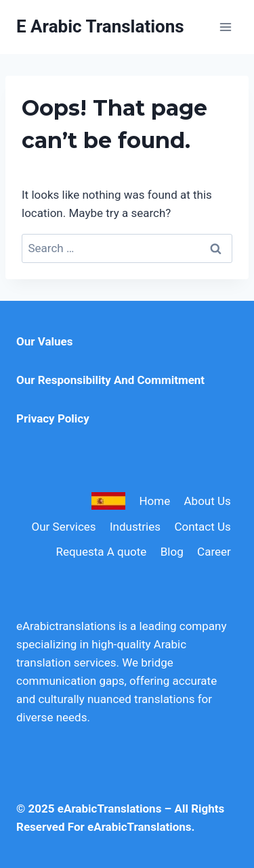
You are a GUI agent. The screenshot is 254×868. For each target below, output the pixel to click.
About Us (208, 501)
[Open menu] (225, 27)
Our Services (64, 527)
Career (214, 552)
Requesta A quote (101, 552)
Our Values (44, 341)
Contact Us (202, 527)
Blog (172, 552)
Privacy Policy (53, 418)
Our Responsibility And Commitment (110, 380)
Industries (135, 527)
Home (154, 501)
